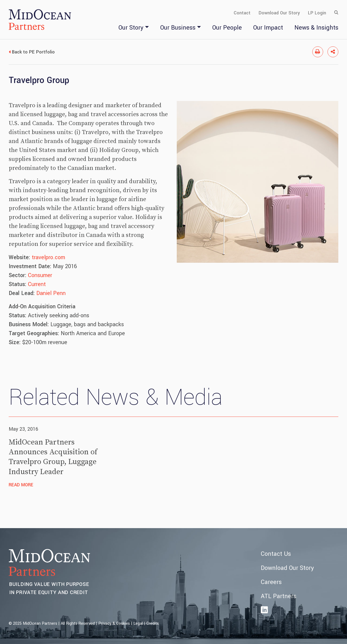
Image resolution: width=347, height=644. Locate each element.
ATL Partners (279, 596)
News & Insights (316, 28)
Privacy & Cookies (114, 624)
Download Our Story (279, 13)
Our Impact (268, 28)
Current (37, 284)
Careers (271, 582)
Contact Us (276, 554)
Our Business (178, 28)
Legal (138, 624)
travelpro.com (48, 257)
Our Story (131, 28)
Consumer (40, 275)
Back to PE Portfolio (33, 52)
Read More (21, 485)
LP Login (317, 13)
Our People (227, 28)
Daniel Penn (51, 293)
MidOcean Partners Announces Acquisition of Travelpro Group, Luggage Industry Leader (53, 457)
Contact (242, 13)
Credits (153, 624)
